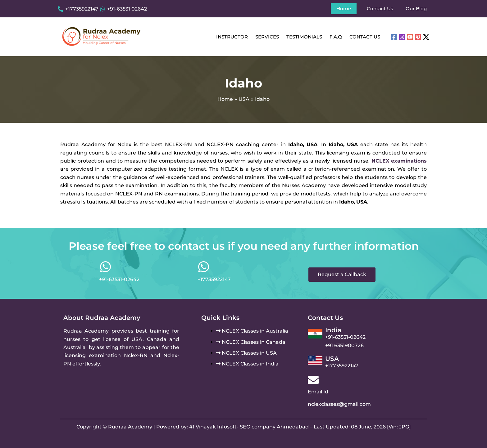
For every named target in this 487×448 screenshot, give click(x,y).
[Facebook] (394, 37)
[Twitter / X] (426, 37)
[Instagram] (402, 37)
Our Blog (416, 9)
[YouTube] (410, 37)
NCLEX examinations (399, 161)
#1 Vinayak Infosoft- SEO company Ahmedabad (249, 427)
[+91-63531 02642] (123, 9)
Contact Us (380, 9)
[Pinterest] (418, 37)
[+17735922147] (78, 9)
